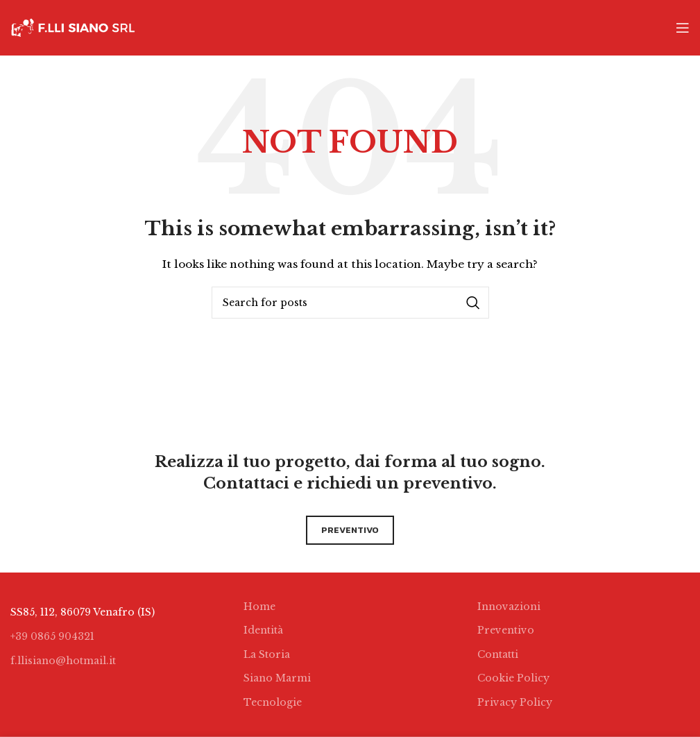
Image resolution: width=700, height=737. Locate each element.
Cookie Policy (513, 678)
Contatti (498, 654)
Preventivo (506, 630)
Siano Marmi (277, 678)
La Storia (267, 654)
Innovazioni (509, 607)
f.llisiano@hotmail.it (63, 661)
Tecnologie (273, 702)
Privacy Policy (515, 702)
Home (259, 607)
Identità (263, 630)
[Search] (350, 303)
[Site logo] (73, 27)
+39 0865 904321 (52, 636)
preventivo (350, 530)
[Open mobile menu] (683, 28)
